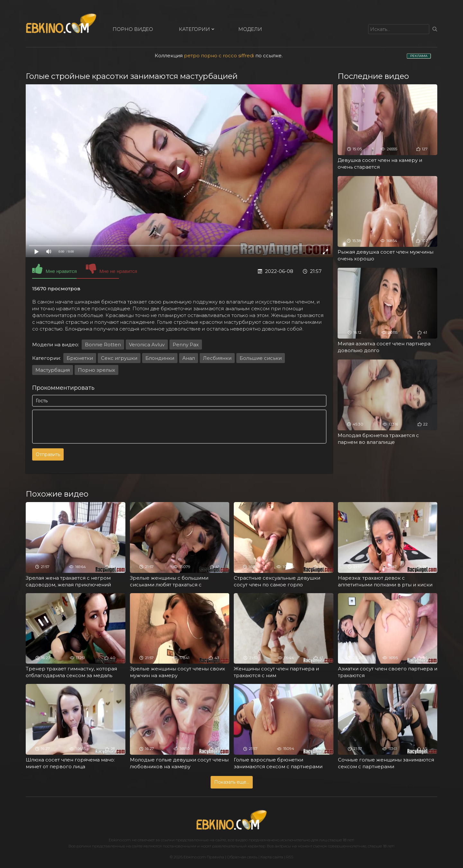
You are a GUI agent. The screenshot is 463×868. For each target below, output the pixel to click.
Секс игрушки (119, 358)
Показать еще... (232, 782)
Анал (189, 358)
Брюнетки (80, 358)
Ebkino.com (120, 840)
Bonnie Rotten (103, 345)
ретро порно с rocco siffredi (219, 56)
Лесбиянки (217, 358)
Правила (215, 857)
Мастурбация (53, 370)
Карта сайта (272, 857)
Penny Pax (186, 345)
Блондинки (160, 358)
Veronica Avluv (147, 345)
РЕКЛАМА (419, 56)
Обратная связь (242, 857)
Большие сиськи (261, 358)
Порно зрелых (96, 370)
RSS (290, 857)
